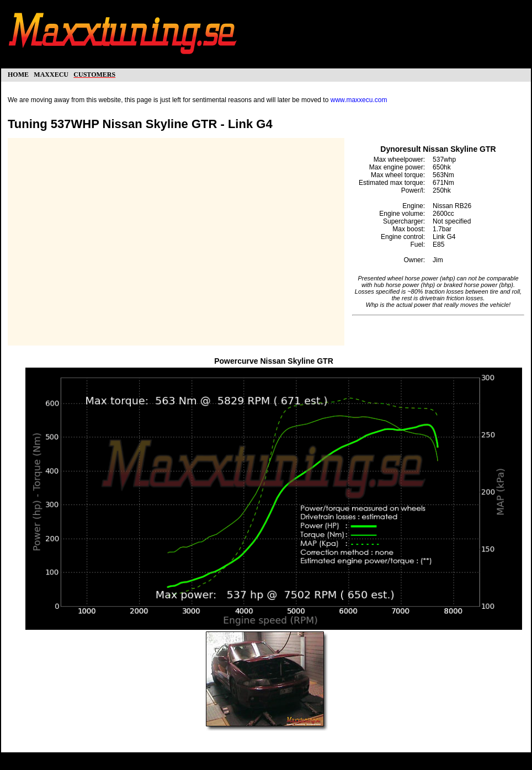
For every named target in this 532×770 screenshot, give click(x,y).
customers (94, 74)
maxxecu (51, 74)
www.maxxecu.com (359, 100)
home (18, 74)
